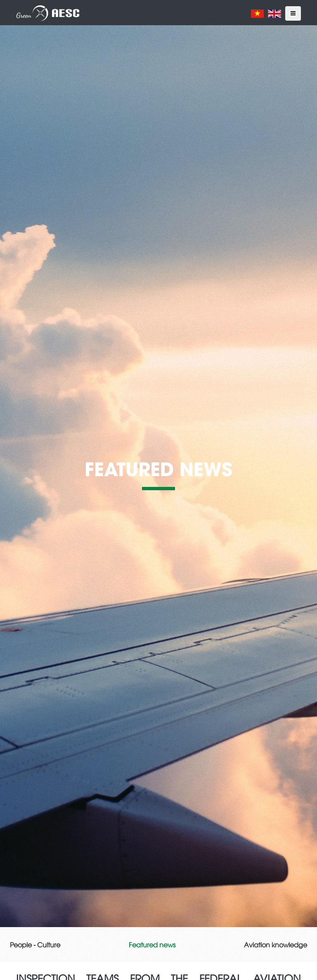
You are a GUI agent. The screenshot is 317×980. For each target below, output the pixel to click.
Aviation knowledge (276, 944)
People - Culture (35, 944)
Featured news (152, 944)
